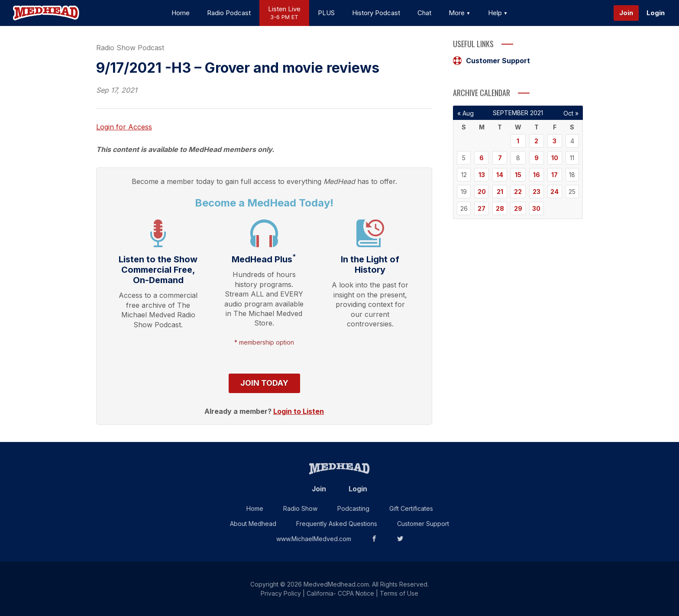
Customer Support (491, 61)
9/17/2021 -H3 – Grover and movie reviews (238, 68)
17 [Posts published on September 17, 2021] (555, 175)
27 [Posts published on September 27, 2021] (482, 208)
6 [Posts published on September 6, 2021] (482, 158)
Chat (424, 13)
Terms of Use (399, 593)
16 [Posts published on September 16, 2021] (537, 175)
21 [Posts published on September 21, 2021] (500, 192)
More (460, 13)
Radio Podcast (229, 13)
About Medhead (253, 524)
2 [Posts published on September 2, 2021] (536, 141)
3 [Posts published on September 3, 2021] (555, 141)
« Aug (466, 113)
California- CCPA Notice (340, 593)
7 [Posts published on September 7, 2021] (500, 158)
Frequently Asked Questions (337, 524)
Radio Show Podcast (130, 48)
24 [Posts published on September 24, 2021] (555, 192)
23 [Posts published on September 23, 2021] (537, 192)
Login (656, 13)
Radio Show (300, 508)
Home (181, 13)
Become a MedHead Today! (264, 203)
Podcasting (353, 508)
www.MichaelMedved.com (314, 539)
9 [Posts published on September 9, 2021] (537, 158)
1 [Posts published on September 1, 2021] (518, 141)
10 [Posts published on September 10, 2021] (555, 158)
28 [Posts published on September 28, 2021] (500, 208)
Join (626, 13)
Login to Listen (299, 411)
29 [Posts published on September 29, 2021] (518, 208)
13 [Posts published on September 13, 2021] (482, 175)
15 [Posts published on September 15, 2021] (518, 175)
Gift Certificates (411, 508)
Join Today (264, 383)
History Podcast (376, 13)
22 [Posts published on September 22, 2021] (518, 192)
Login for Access (124, 127)
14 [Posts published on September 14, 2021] (500, 175)
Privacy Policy (281, 593)
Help (498, 13)
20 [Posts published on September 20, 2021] (482, 192)
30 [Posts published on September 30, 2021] (536, 208)
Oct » (571, 113)
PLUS (326, 13)
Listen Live (284, 13)
